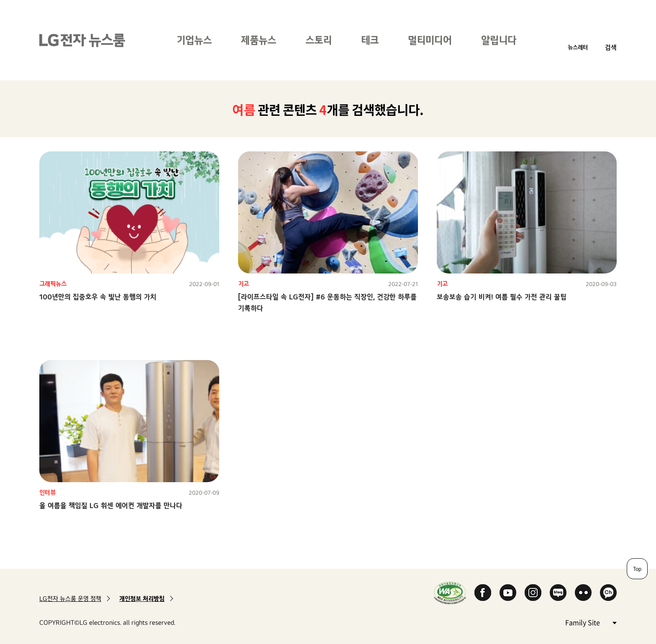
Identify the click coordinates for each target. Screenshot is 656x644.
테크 (370, 40)
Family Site (591, 622)
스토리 (319, 40)
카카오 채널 (608, 593)
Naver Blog (558, 593)
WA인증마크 (450, 593)
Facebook (483, 593)
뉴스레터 (578, 47)
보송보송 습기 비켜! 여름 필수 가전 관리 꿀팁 (502, 297)
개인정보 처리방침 (142, 599)
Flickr (583, 593)
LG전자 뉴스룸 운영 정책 (70, 599)
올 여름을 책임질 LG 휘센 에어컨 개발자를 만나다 (111, 505)
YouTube (508, 593)
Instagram (533, 593)
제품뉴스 (259, 40)
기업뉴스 (194, 40)
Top (637, 569)
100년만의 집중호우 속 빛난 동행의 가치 (98, 297)
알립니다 (499, 40)
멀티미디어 (430, 40)
